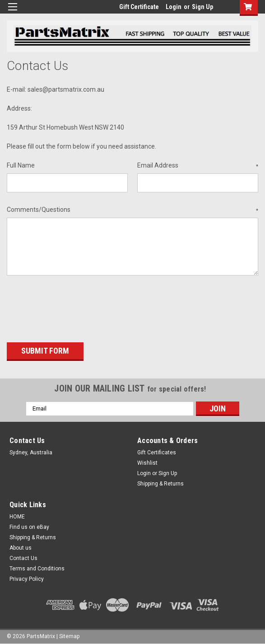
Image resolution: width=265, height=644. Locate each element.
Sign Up (202, 7)
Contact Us (23, 557)
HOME (17, 515)
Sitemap (69, 635)
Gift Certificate (139, 7)
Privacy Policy (27, 578)
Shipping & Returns (160, 482)
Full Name (21, 165)
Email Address (198, 166)
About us (21, 546)
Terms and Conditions (37, 567)
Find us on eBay (29, 526)
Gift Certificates (157, 451)
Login (174, 7)
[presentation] (75, 306)
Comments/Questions (132, 210)
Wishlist (147, 462)
